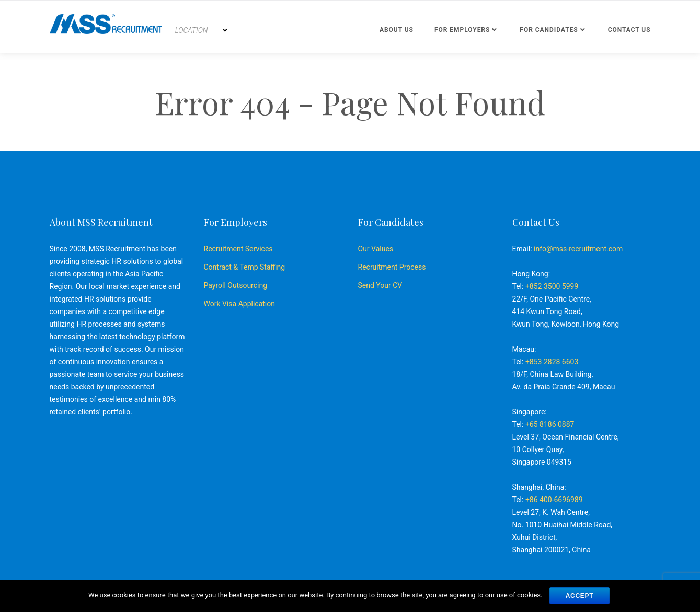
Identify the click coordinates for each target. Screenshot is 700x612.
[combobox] (201, 30)
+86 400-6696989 (554, 500)
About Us (397, 30)
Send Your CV (380, 285)
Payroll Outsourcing (236, 285)
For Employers (462, 30)
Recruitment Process (392, 267)
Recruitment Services (238, 249)
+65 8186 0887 (550, 424)
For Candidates (549, 30)
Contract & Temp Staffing (245, 267)
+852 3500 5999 (552, 286)
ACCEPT (580, 596)
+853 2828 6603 (552, 362)
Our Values (376, 249)
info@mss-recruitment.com (578, 249)
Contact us (629, 30)
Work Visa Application (239, 304)
